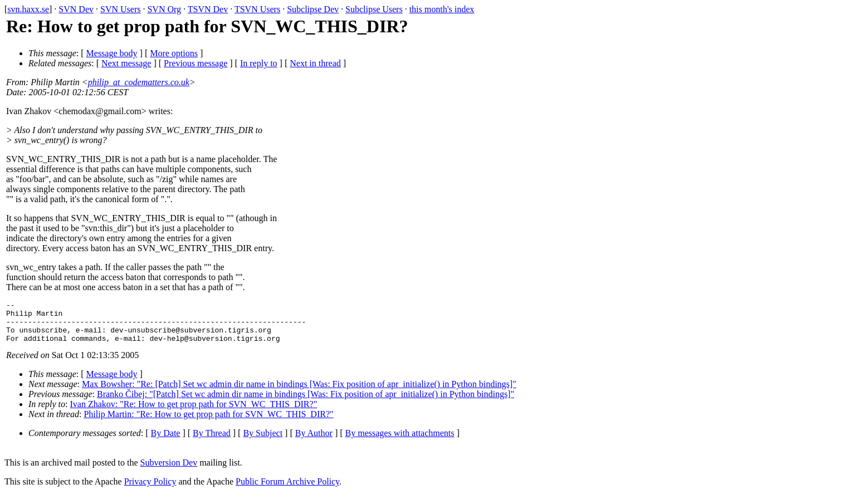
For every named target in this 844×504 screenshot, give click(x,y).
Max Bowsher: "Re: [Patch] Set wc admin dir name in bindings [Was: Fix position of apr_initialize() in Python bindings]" (299, 392)
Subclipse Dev (313, 9)
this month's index (442, 9)
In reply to (259, 63)
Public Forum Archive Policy (287, 490)
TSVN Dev (208, 9)
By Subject (263, 441)
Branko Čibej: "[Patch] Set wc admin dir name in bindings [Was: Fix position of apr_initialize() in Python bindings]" (306, 402)
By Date (166, 441)
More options (174, 53)
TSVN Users (257, 9)
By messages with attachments (400, 441)
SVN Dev (76, 9)
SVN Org (164, 9)
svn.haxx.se (28, 9)
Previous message (196, 63)
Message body (112, 53)
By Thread (212, 441)
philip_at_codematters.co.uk (139, 82)
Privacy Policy (150, 490)
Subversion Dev (169, 471)
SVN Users (120, 9)
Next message (126, 63)
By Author (314, 441)
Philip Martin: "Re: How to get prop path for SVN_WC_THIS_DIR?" (208, 422)
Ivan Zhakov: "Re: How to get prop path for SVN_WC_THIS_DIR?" (194, 412)
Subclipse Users (374, 9)
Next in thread (315, 63)
